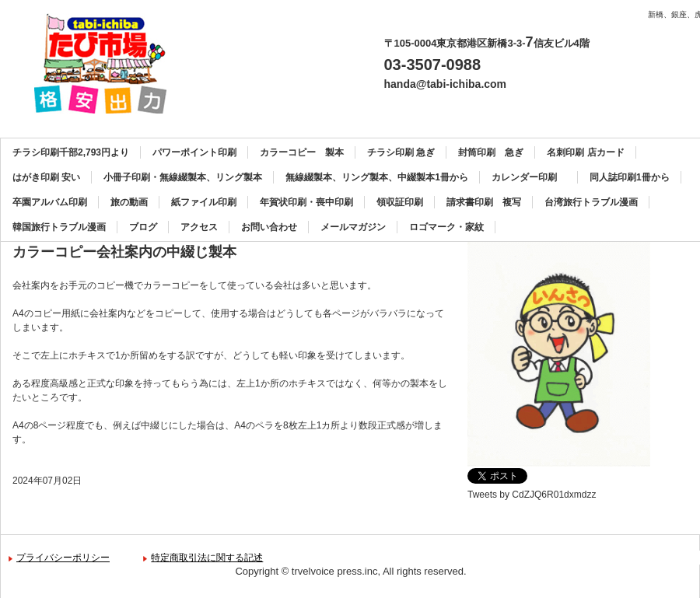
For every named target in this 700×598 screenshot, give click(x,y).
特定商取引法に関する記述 (207, 558)
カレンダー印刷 (529, 177)
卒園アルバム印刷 (50, 202)
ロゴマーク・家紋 (446, 227)
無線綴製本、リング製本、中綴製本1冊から (377, 177)
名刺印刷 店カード (585, 152)
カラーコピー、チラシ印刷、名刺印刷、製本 (106, 63)
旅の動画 (129, 202)
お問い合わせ (269, 227)
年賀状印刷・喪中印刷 (306, 202)
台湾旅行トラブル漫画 (591, 202)
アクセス (199, 227)
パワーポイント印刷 (194, 152)
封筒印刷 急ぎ (491, 152)
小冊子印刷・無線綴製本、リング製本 (183, 177)
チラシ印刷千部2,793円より (71, 152)
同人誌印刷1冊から (630, 177)
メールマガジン (353, 227)
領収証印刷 (400, 202)
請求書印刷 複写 (484, 202)
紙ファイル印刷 (204, 202)
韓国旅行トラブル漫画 (59, 227)
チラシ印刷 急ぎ (401, 152)
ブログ (143, 227)
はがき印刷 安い (46, 177)
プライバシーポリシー (63, 558)
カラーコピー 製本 (302, 152)
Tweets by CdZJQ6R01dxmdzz (532, 495)
